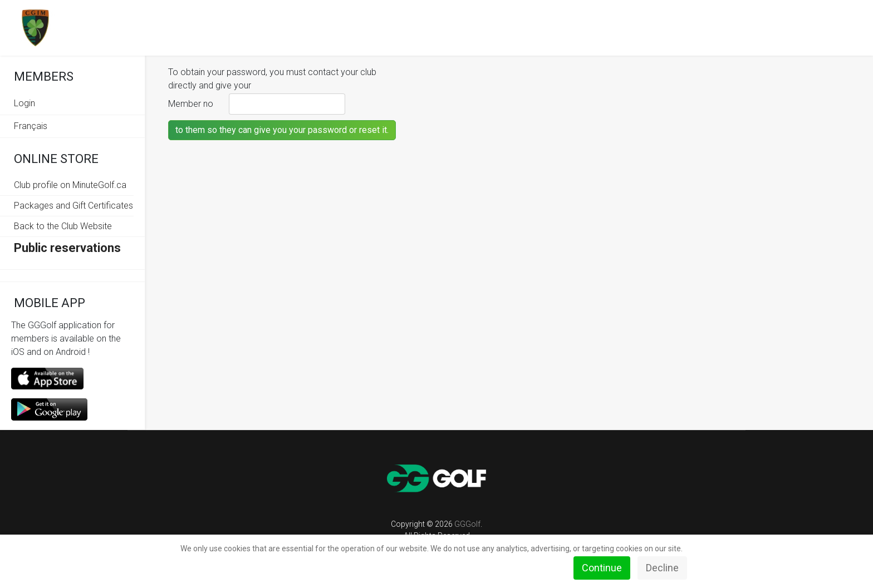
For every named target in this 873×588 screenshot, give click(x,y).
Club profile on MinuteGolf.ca (70, 185)
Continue (602, 568)
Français (31, 126)
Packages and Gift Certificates (73, 206)
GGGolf (467, 524)
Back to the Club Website (63, 226)
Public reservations (67, 248)
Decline (662, 568)
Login (24, 103)
